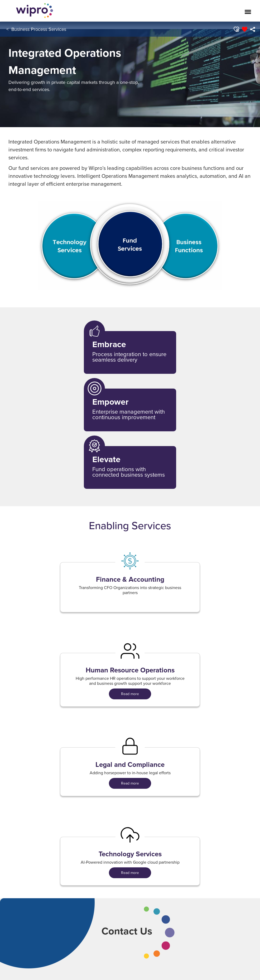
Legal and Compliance (130, 765)
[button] (236, 29)
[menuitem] (252, 29)
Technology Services (130, 854)
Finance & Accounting (130, 579)
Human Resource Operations (130, 670)
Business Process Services (39, 29)
